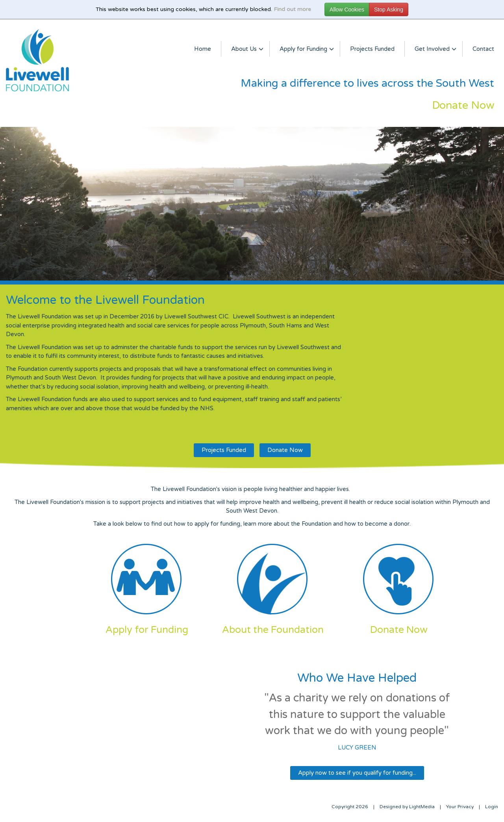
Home (203, 49)
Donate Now (285, 450)
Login (492, 807)
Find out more (292, 9)
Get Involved (434, 49)
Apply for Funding (305, 49)
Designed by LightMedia (407, 807)
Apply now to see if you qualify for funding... (357, 773)
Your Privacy (460, 807)
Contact (483, 49)
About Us (245, 49)
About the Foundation (273, 630)
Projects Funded (372, 49)
